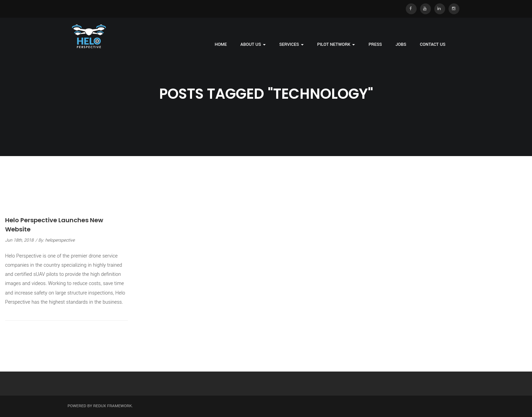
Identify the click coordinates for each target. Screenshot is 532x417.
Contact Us (433, 44)
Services (291, 44)
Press (375, 44)
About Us (253, 44)
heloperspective (60, 240)
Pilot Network (336, 44)
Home (221, 44)
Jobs (401, 44)
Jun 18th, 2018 (19, 240)
